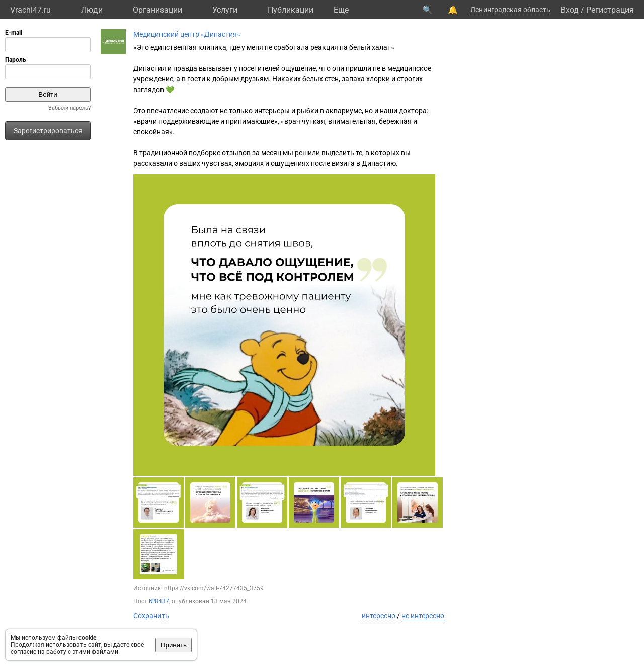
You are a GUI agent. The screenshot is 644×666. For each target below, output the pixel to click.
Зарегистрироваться (48, 131)
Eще (341, 10)
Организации (157, 10)
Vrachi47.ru (30, 10)
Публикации (291, 10)
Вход (570, 10)
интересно (379, 616)
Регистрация (610, 10)
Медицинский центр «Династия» (187, 34)
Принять (174, 645)
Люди (92, 10)
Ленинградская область (510, 10)
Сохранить (151, 616)
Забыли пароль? (69, 108)
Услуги (225, 10)
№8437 (159, 601)
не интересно (423, 616)
